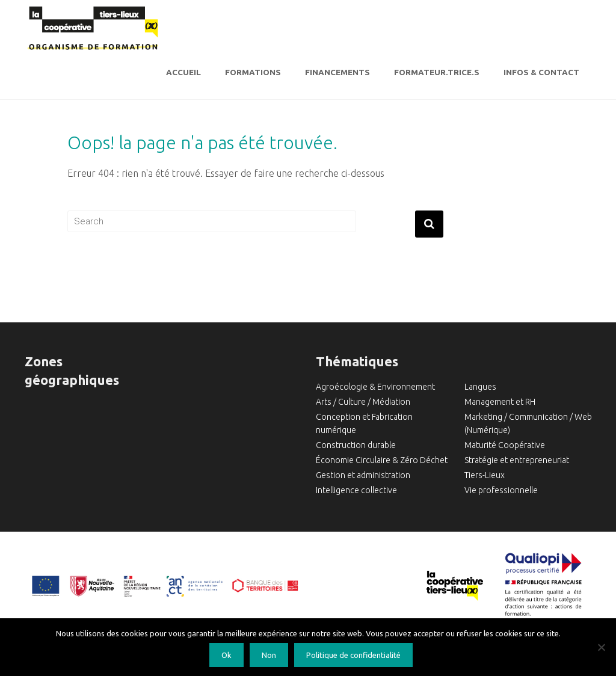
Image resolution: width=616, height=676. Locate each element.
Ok (226, 655)
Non (269, 655)
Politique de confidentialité (353, 655)
